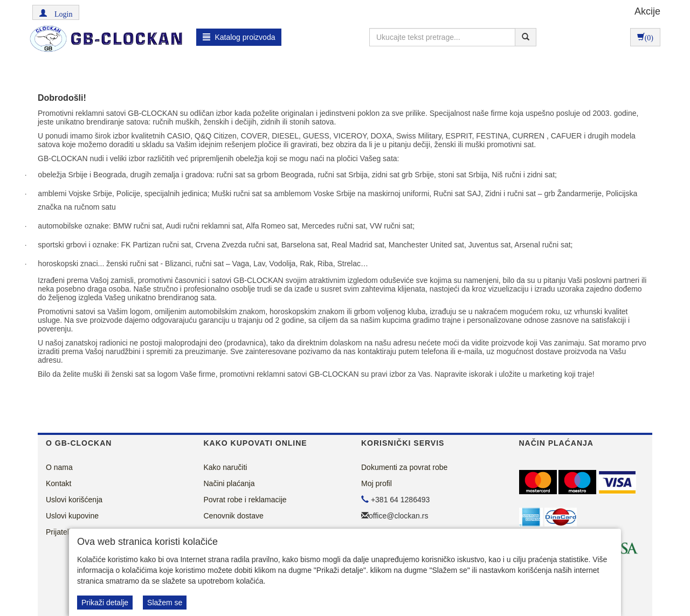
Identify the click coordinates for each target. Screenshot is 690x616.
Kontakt (58, 483)
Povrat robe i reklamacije (245, 500)
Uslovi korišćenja (74, 500)
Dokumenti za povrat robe (404, 467)
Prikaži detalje (105, 603)
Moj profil (377, 483)
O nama (59, 467)
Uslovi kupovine (72, 516)
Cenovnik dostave (234, 516)
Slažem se (165, 603)
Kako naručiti (226, 467)
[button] (56, 12)
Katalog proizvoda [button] (239, 37)
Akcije (647, 11)
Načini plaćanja (229, 483)
